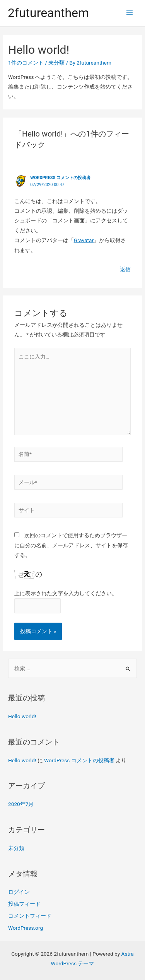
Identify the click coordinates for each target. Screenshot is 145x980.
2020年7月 (21, 804)
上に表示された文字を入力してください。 (66, 593)
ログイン (19, 892)
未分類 (56, 63)
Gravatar (84, 240)
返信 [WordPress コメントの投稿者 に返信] (125, 269)
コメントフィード (30, 916)
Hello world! (22, 716)
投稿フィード (24, 904)
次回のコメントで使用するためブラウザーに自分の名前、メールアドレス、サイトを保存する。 (71, 545)
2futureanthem (48, 13)
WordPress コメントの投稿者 (60, 178)
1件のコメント (26, 63)
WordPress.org (26, 928)
